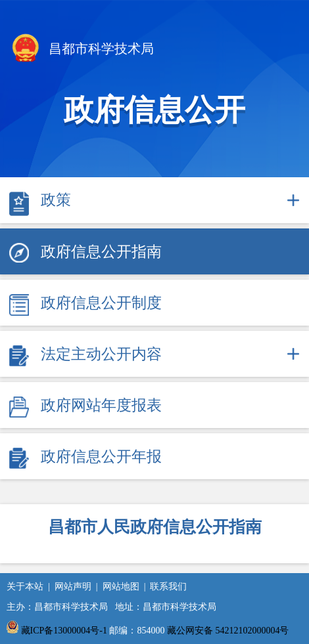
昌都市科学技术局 (82, 50)
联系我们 (168, 587)
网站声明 (73, 587)
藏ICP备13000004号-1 (64, 631)
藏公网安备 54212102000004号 (228, 631)
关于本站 (25, 587)
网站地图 (121, 587)
